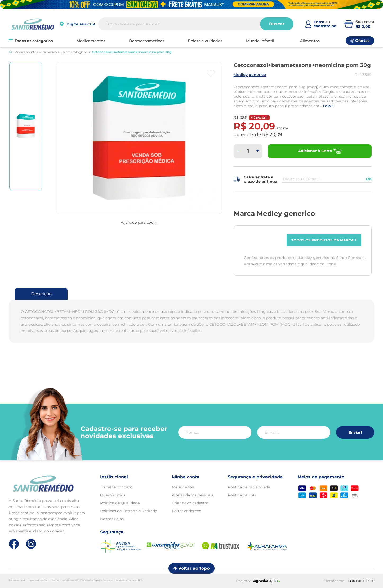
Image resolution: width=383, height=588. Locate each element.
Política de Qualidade (120, 503)
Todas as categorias (31, 41)
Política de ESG (242, 495)
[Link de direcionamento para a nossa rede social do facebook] (14, 544)
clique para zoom (139, 222)
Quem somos (113, 495)
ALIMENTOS (310, 41)
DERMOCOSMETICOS (147, 41)
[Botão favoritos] (211, 73)
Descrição (41, 294)
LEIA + (328, 106)
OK (369, 179)
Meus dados (183, 487)
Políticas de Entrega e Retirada (129, 511)
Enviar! (355, 432)
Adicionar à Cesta (320, 151)
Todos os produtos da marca (324, 240)
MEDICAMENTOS (91, 41)
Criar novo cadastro (190, 503)
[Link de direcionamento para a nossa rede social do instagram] (31, 544)
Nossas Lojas (112, 519)
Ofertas (360, 41)
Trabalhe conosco (116, 487)
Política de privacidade (249, 487)
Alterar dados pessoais (193, 495)
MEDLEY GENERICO (250, 75)
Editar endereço (187, 511)
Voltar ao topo (191, 568)
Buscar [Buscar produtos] (277, 24)
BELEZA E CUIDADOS (205, 41)
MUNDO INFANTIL (260, 41)
